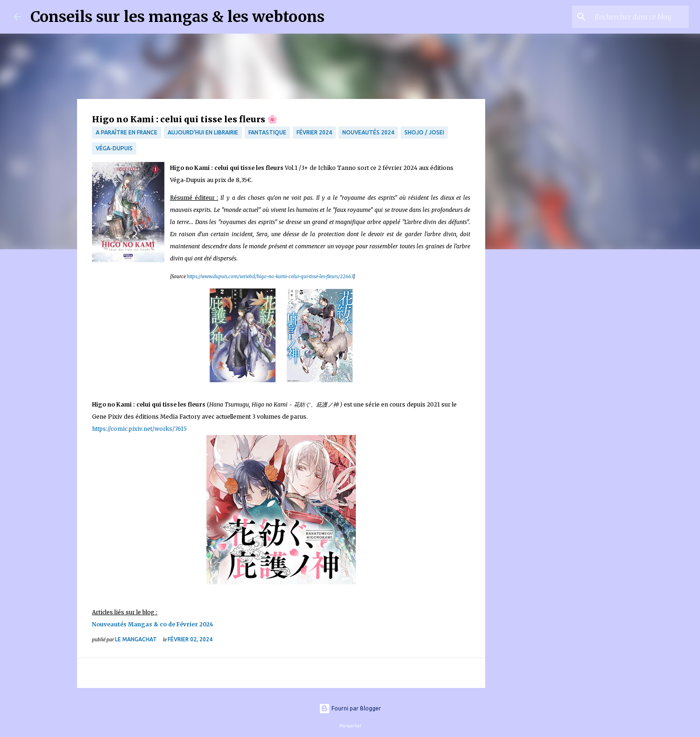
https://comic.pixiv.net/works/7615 (139, 429)
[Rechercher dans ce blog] (640, 17)
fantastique (267, 132)
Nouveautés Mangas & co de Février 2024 (153, 624)
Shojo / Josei (424, 132)
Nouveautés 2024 (368, 132)
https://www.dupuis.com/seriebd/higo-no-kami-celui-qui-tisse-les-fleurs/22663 (270, 277)
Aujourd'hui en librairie (203, 132)
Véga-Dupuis (114, 148)
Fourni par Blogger (350, 708)
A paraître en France (127, 132)
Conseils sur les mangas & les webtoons (177, 17)
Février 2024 (314, 132)
